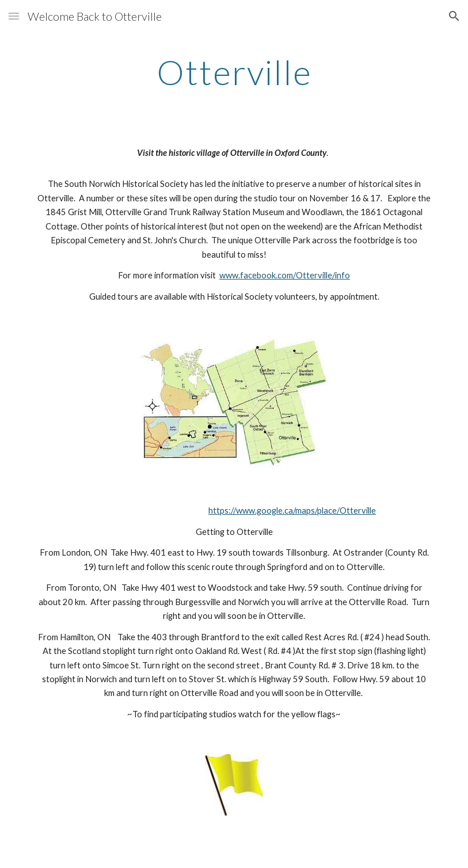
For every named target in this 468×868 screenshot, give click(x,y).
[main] (234, 72)
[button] (14, 16)
